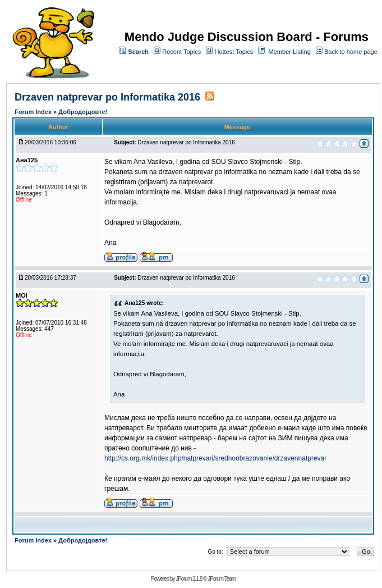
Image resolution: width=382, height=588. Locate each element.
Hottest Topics (234, 52)
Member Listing (290, 52)
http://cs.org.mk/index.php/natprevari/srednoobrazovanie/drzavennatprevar (215, 458)
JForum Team (222, 579)
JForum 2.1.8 (189, 579)
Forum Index (34, 112)
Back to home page (351, 52)
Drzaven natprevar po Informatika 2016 (107, 97)
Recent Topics (181, 52)
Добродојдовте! (83, 112)
